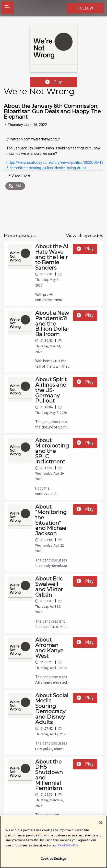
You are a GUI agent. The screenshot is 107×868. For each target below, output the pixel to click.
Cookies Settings (53, 861)
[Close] (101, 825)
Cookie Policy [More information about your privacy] (68, 848)
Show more (19, 175)
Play (54, 82)
